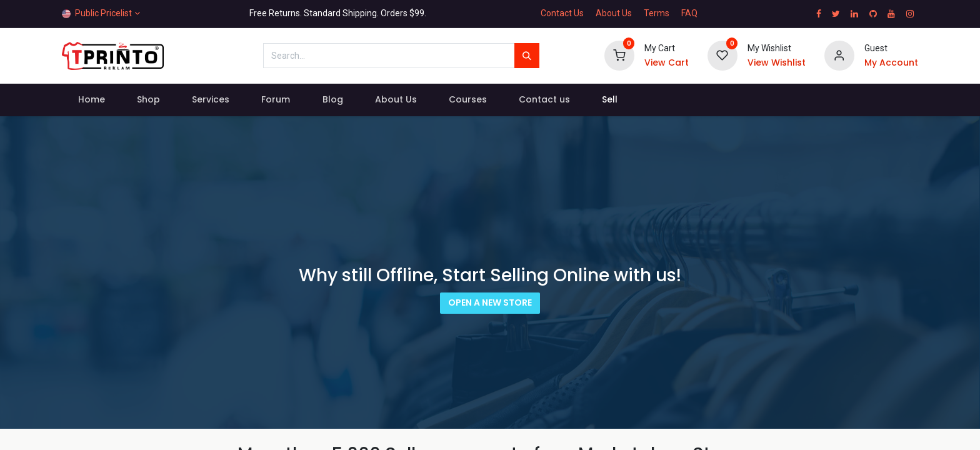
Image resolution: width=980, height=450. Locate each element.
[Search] (527, 56)
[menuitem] (91, 100)
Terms (657, 13)
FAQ (689, 13)
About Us (614, 13)
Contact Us (562, 13)
